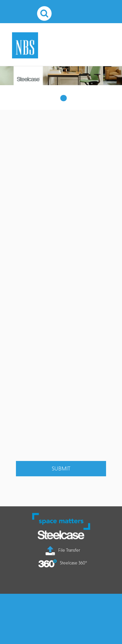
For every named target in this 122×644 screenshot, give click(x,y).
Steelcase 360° (63, 563)
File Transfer (63, 550)
